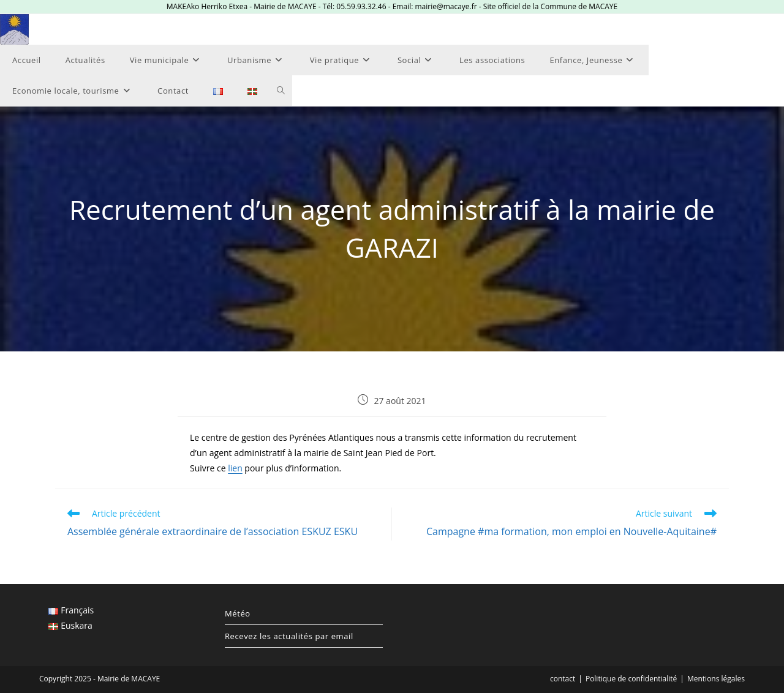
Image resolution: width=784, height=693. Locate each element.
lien (235, 468)
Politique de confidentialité (631, 679)
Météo (238, 613)
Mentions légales (716, 679)
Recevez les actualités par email (289, 636)
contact (563, 679)
